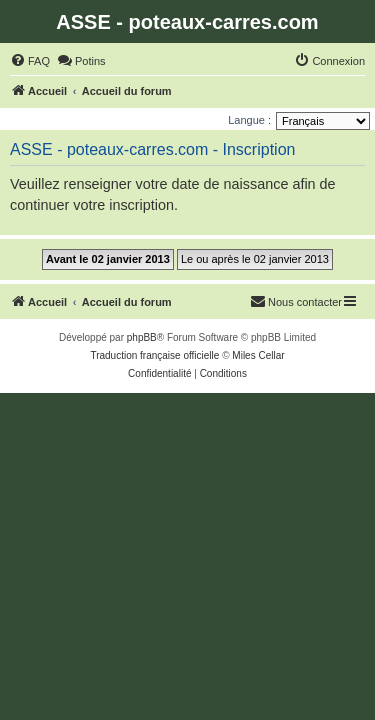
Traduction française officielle (154, 355)
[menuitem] (30, 61)
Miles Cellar (258, 355)
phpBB (142, 337)
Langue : (249, 120)
